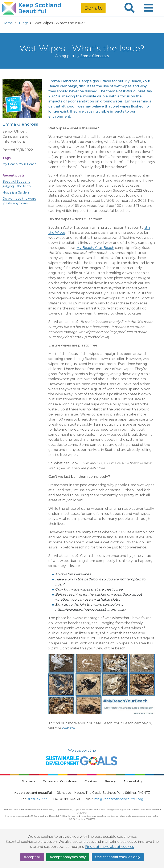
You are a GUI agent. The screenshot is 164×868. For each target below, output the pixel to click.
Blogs (24, 23)
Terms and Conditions (60, 781)
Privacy (110, 781)
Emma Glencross (95, 56)
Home (8, 23)
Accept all (32, 857)
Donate (93, 8)
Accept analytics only (68, 857)
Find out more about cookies (109, 847)
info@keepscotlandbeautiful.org (118, 799)
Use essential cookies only (118, 857)
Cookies (91, 781)
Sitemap (28, 781)
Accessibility (133, 781)
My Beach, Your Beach (20, 164)
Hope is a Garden (16, 192)
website (69, 728)
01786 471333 (37, 799)
